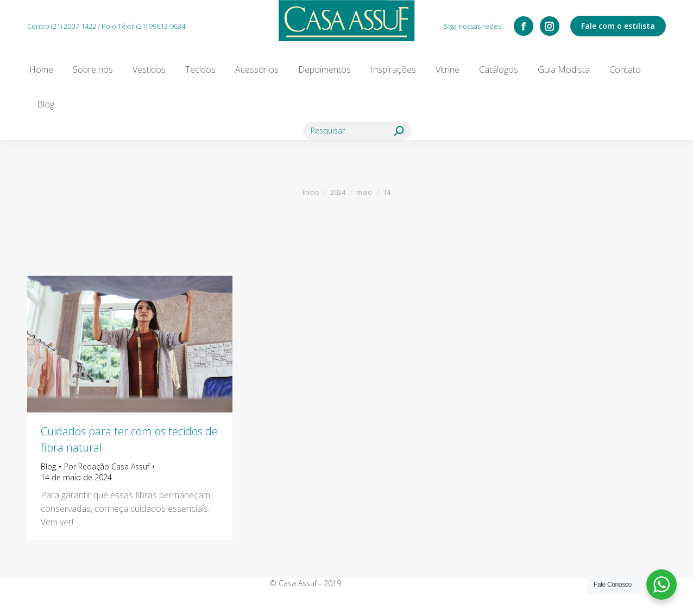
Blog (48, 466)
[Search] (357, 131)
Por (107, 466)
